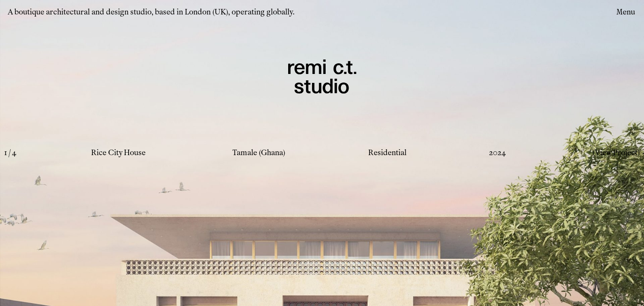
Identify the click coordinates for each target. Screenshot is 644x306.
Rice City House (118, 153)
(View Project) (616, 153)
